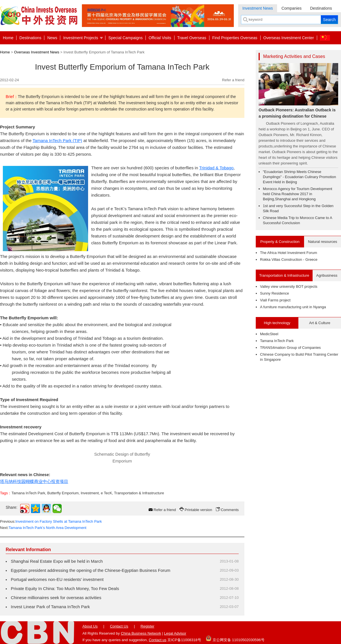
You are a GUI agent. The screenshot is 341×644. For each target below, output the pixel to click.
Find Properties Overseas (235, 38)
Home (8, 38)
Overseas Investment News (37, 52)
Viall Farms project (275, 300)
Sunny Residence (275, 293)
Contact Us (119, 626)
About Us (90, 626)
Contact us (157, 640)
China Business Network (141, 633)
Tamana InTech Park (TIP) (57, 140)
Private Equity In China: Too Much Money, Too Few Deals (65, 588)
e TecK (107, 493)
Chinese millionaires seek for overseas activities (56, 598)
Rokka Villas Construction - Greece (289, 260)
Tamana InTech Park (28, 493)
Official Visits (160, 38)
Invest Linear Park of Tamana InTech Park (50, 607)
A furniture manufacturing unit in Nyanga (293, 307)
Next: (43, 528)
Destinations (321, 8)
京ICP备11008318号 (184, 640)
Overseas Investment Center (289, 38)
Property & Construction (280, 242)
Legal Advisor (175, 633)
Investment (90, 493)
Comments (230, 510)
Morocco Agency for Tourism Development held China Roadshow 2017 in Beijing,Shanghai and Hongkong (298, 194)
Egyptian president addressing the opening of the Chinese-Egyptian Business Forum (91, 570)
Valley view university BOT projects (289, 286)
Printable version (198, 510)
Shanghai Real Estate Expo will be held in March (57, 561)
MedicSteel (269, 334)
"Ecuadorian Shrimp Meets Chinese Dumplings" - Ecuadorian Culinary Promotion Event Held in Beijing (300, 177)
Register (147, 626)
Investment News (258, 8)
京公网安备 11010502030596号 (235, 638)
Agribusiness (327, 275)
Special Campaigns (125, 38)
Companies (291, 8)
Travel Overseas (192, 38)
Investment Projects (81, 38)
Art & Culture (320, 323)
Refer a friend (233, 80)
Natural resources (323, 242)
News (52, 38)
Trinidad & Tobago (216, 168)
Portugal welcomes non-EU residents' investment (57, 579)
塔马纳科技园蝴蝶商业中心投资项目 (34, 481)
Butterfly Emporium (63, 493)
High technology (277, 323)
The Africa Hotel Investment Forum (289, 253)
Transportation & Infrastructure (139, 493)
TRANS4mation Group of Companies (290, 348)
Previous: (51, 521)
